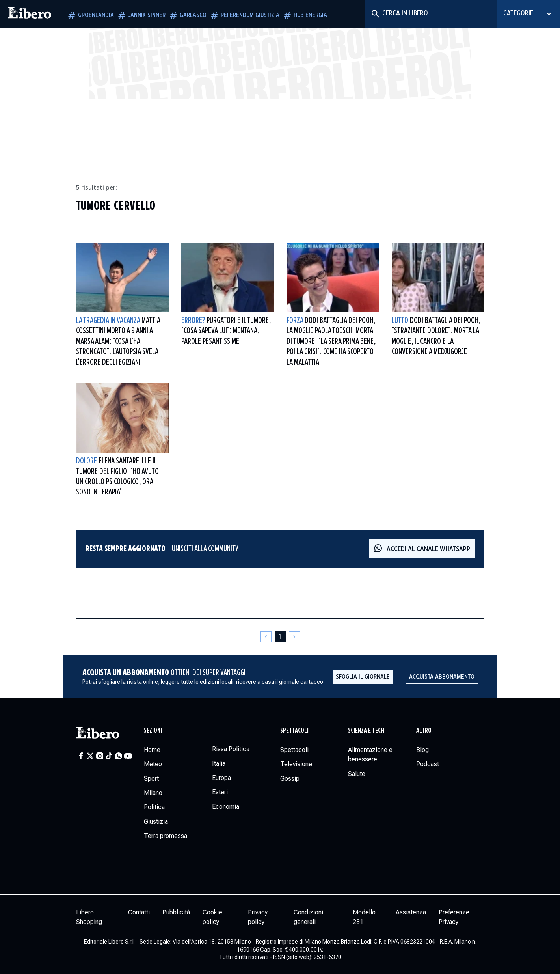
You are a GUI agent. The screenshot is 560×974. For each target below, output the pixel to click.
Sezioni (153, 731)
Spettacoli (294, 731)
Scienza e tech (366, 731)
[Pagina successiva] (294, 637)
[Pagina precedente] (266, 637)
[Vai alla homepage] (30, 14)
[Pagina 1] (280, 637)
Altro (424, 731)
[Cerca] (375, 14)
